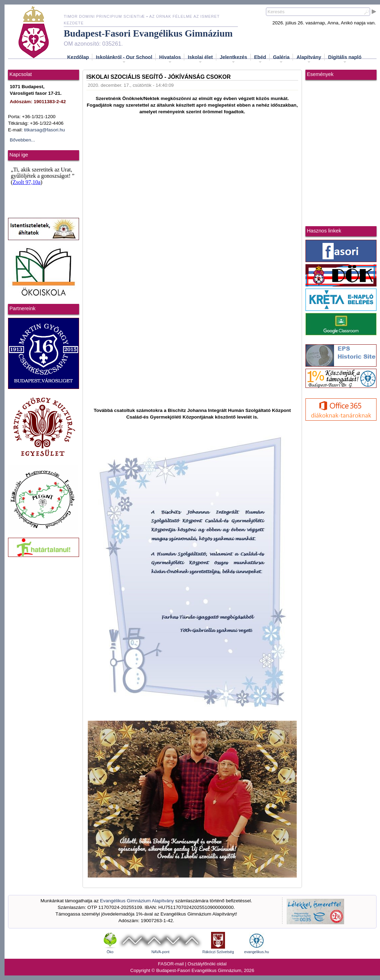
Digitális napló (345, 59)
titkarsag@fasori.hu (44, 130)
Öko (110, 952)
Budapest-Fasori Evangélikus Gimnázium (148, 33)
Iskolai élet (200, 59)
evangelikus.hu (257, 952)
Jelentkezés (234, 59)
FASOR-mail (171, 964)
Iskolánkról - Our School (124, 59)
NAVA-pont (161, 952)
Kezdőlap (78, 57)
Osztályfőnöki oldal (207, 964)
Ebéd (260, 59)
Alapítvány (309, 59)
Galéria (281, 59)
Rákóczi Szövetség (218, 952)
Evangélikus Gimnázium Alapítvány (137, 901)
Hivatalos (170, 59)
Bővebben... (22, 140)
